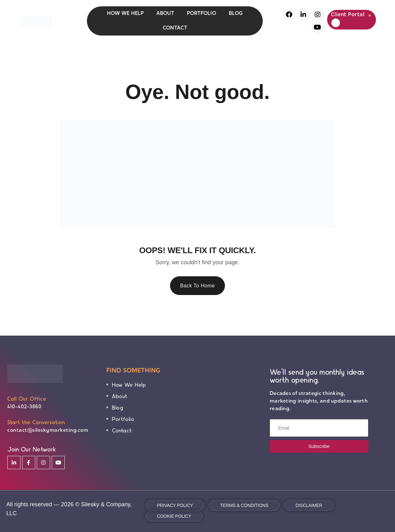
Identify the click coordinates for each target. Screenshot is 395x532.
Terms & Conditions (244, 505)
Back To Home (198, 286)
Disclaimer (309, 505)
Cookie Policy (174, 516)
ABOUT (165, 13)
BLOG (236, 13)
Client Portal (348, 19)
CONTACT (175, 28)
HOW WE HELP (125, 13)
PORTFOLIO (201, 13)
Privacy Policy (175, 505)
